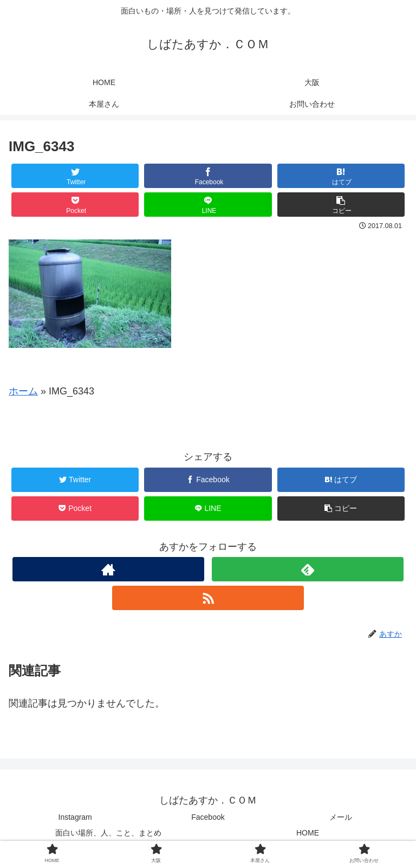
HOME (308, 833)
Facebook (208, 817)
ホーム (23, 391)
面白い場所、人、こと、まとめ (108, 833)
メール (341, 817)
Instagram (75, 817)
